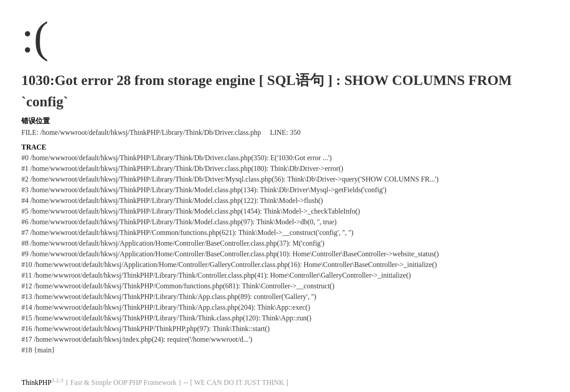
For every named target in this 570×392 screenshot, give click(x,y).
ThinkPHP (37, 382)
